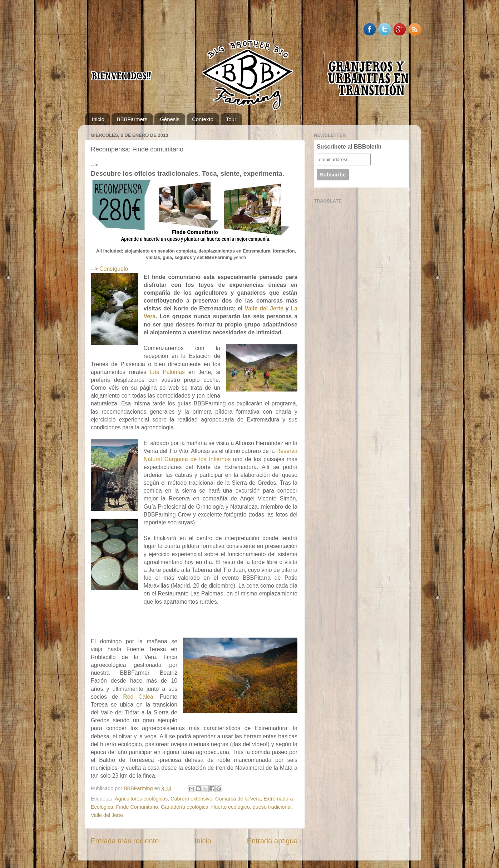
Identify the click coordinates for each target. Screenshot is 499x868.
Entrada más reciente (125, 841)
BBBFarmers (132, 119)
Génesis (170, 119)
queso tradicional (272, 807)
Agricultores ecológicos (141, 799)
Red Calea (138, 697)
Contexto (203, 119)
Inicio (98, 119)
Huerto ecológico (231, 807)
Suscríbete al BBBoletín (349, 147)
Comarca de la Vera (238, 799)
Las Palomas (167, 372)
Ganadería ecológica (185, 807)
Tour (231, 119)
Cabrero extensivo (191, 799)
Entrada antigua (272, 841)
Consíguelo (114, 269)
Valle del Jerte (264, 308)
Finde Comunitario (137, 807)
